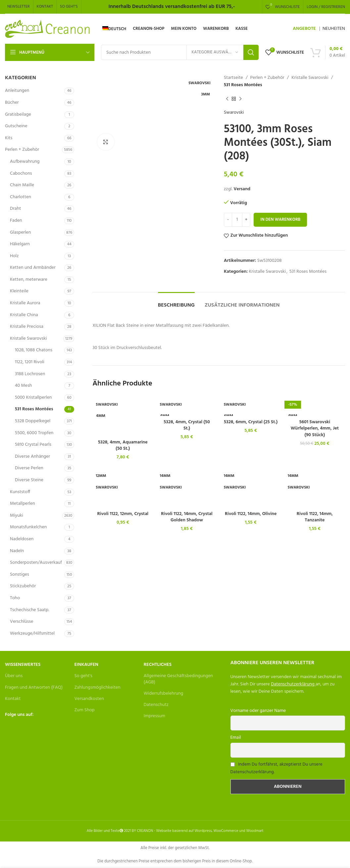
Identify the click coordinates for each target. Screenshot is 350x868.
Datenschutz (156, 705)
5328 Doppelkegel (33, 421)
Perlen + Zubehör (22, 150)
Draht (15, 209)
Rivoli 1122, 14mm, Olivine (251, 514)
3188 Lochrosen (30, 374)
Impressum (154, 716)
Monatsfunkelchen (28, 527)
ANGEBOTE (304, 29)
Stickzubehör (23, 586)
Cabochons (21, 174)
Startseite (233, 78)
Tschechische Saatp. (30, 610)
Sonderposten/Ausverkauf (36, 563)
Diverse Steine (29, 480)
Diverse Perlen (29, 468)
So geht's (83, 676)
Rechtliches (158, 665)
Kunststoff (20, 492)
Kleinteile (19, 291)
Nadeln (17, 551)
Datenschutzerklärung (293, 684)
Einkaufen (86, 665)
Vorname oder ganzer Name (258, 711)
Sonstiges (20, 575)
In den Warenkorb (280, 220)
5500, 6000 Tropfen (34, 433)
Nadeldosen (22, 539)
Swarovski (234, 113)
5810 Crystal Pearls (33, 445)
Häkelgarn (20, 244)
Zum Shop (84, 710)
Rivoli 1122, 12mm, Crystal (123, 514)
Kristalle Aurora (25, 303)
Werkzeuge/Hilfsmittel (32, 634)
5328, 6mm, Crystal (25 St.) (251, 422)
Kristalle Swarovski (28, 339)
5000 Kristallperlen (33, 398)
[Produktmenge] (237, 220)
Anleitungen (17, 91)
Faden (16, 221)
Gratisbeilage (18, 115)
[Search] (180, 52)
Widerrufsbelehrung (164, 694)
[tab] (176, 302)
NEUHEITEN (334, 29)
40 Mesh (23, 386)
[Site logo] (48, 29)
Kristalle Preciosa (27, 327)
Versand (242, 189)
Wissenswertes (23, 665)
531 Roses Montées (34, 409)
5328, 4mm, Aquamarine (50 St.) (123, 446)
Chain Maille (22, 185)
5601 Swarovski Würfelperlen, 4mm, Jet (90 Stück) (315, 429)
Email (236, 738)
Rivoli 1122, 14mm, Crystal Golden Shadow (187, 517)
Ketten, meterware (29, 280)
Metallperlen (23, 504)
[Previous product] (227, 99)
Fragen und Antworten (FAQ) (34, 688)
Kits (9, 138)
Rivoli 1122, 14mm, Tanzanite (315, 517)
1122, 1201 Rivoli (30, 362)
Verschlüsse (22, 622)
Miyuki (17, 516)
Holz (14, 256)
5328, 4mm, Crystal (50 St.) (187, 425)
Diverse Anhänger (32, 457)
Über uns (14, 676)
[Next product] (240, 99)
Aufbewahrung (25, 162)
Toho (15, 598)
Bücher (12, 103)
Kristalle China (24, 315)
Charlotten (21, 197)
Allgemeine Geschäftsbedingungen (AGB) (178, 679)
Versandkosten (89, 699)
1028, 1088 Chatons (34, 350)
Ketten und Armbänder (33, 268)
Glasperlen (20, 232)
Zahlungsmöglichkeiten (97, 688)
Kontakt (13, 699)
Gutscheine (16, 126)
